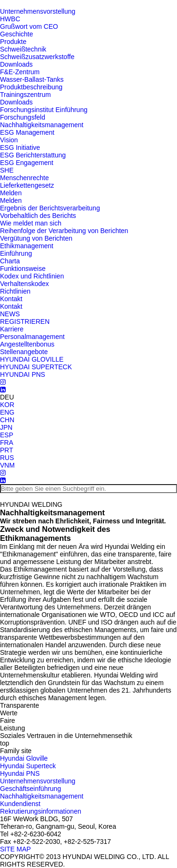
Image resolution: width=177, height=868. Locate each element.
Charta (10, 261)
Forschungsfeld (23, 117)
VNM (7, 465)
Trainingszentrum (25, 95)
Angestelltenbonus (27, 344)
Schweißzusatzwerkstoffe (37, 57)
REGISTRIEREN (25, 321)
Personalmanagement (32, 337)
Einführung (16, 253)
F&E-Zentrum (20, 72)
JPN (6, 427)
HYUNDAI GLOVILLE (32, 359)
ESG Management (27, 132)
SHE (7, 170)
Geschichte (17, 34)
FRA (7, 443)
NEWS (10, 314)
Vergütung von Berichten (36, 238)
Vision (9, 140)
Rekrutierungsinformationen (41, 811)
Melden (11, 193)
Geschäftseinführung (30, 789)
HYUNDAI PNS (23, 374)
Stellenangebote (24, 352)
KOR (7, 405)
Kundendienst (20, 804)
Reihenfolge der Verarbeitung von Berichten (64, 231)
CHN (7, 420)
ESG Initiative (20, 148)
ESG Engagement (27, 163)
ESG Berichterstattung (33, 155)
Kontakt (11, 299)
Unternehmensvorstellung (38, 11)
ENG (7, 412)
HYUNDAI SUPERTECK (36, 367)
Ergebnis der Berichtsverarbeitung (50, 208)
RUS (7, 458)
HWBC (10, 19)
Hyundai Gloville (24, 758)
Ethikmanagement (27, 246)
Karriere (12, 329)
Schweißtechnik (23, 49)
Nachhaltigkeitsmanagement (42, 125)
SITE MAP (15, 849)
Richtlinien (15, 291)
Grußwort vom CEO (29, 26)
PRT (7, 450)
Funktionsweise (23, 269)
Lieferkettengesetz (27, 185)
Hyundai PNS (20, 773)
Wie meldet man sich (31, 223)
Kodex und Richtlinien (32, 276)
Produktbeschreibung (31, 87)
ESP (7, 435)
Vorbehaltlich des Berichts (38, 216)
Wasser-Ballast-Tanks (32, 79)
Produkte (13, 42)
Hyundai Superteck (28, 766)
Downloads (16, 64)
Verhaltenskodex (25, 284)
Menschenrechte (25, 178)
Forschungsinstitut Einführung (44, 110)
